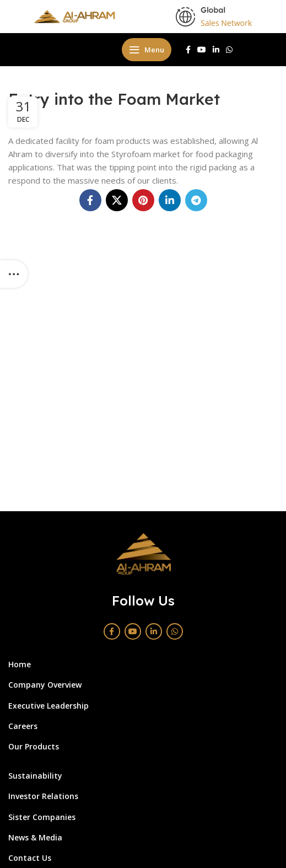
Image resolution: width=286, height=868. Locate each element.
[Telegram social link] (196, 200)
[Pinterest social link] (143, 200)
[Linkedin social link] (216, 50)
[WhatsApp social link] (229, 50)
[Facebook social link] (188, 50)
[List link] (135, 665)
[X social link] (117, 200)
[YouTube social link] (202, 50)
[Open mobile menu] (147, 50)
